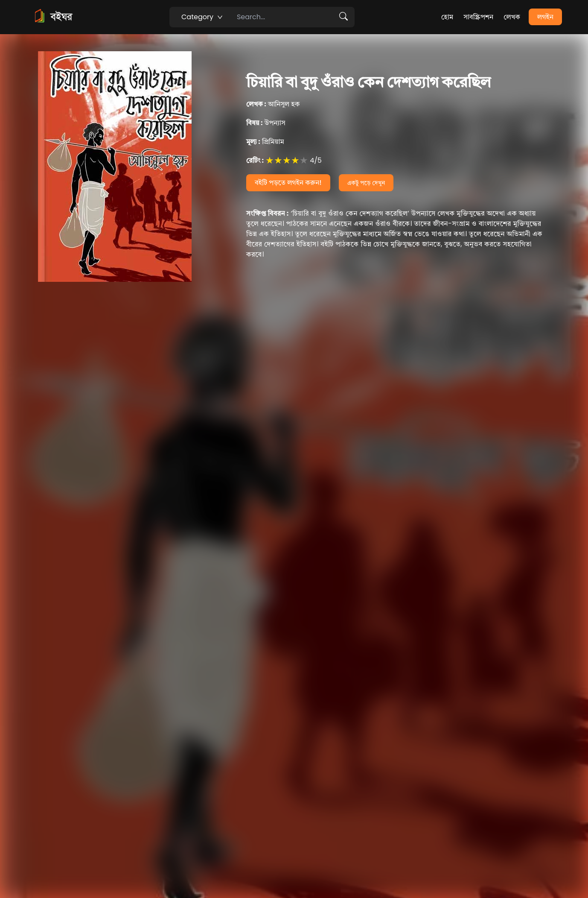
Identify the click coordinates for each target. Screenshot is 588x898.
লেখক (512, 17)
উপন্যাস (266, 123)
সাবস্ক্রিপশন (478, 17)
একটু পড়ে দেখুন (366, 183)
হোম (447, 17)
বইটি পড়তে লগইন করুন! (288, 183)
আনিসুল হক (273, 104)
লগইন (545, 17)
